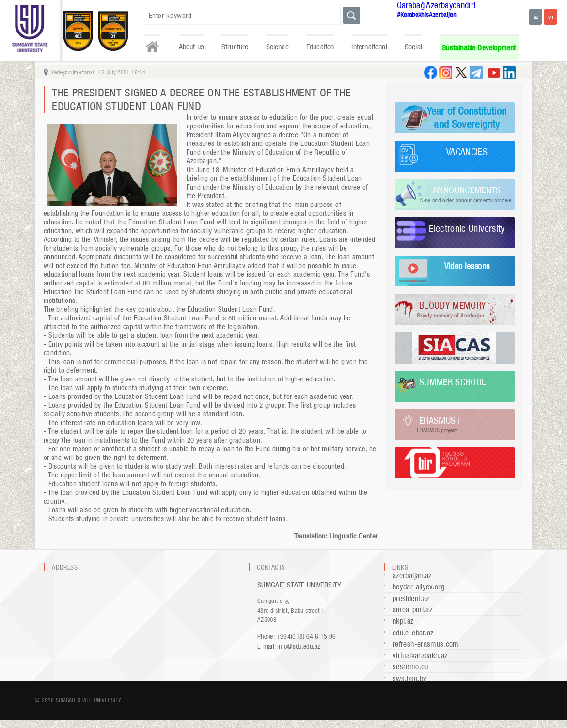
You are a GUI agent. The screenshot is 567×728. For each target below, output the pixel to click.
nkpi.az (403, 621)
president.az (411, 598)
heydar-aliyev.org (418, 587)
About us (191, 47)
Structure (235, 47)
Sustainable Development (479, 48)
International (369, 47)
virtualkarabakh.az (420, 656)
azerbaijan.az (412, 576)
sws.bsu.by (410, 678)
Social (413, 47)
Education (320, 47)
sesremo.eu (410, 667)
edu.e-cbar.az (413, 633)
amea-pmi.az (412, 609)
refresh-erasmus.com (426, 644)
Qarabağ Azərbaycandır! (437, 5)
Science (277, 47)
